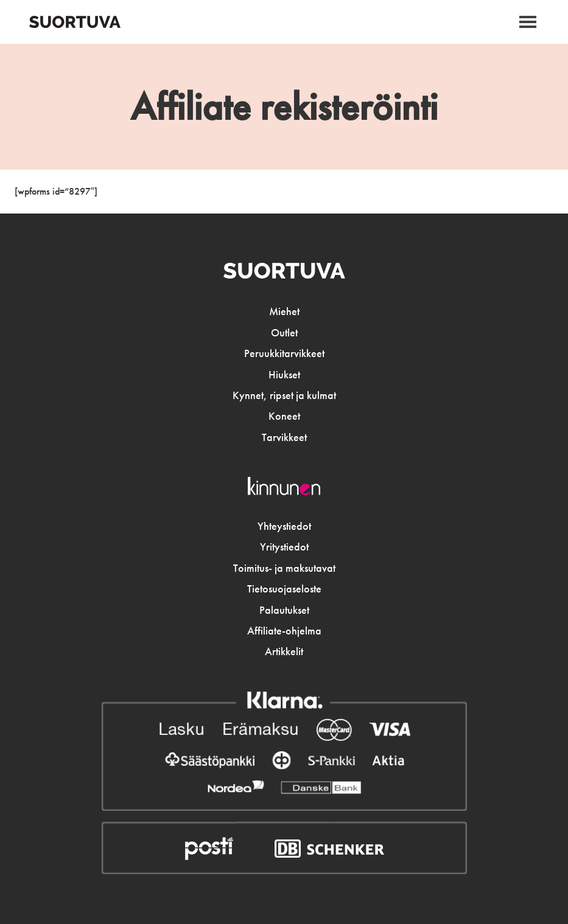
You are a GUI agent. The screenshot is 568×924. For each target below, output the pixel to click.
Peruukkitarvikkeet (284, 353)
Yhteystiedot (284, 526)
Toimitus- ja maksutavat (284, 568)
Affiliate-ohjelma (284, 631)
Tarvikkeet (284, 437)
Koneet (284, 416)
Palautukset (284, 610)
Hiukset (284, 375)
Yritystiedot (284, 547)
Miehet (284, 311)
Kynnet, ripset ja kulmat (284, 395)
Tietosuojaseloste (284, 589)
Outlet (284, 333)
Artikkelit (284, 651)
